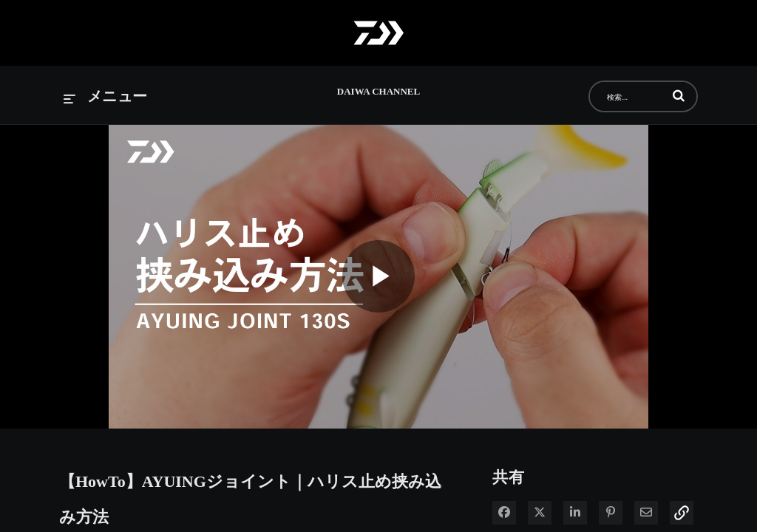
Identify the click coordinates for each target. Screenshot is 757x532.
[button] (679, 95)
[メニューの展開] (106, 97)
